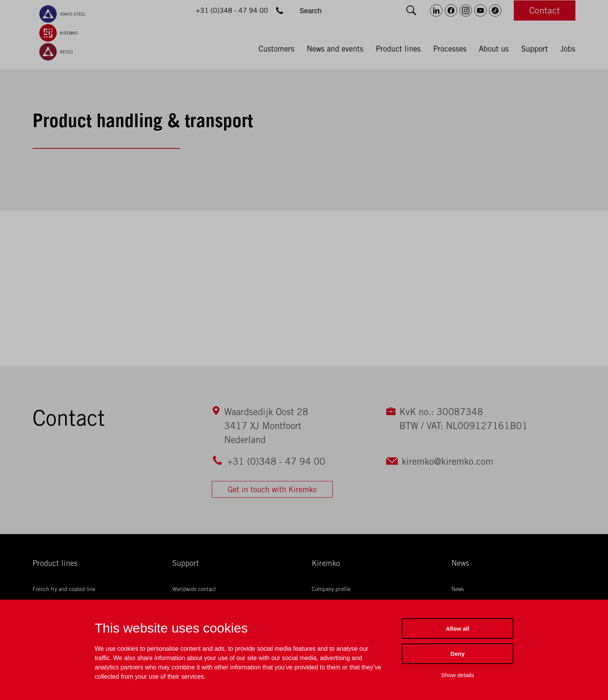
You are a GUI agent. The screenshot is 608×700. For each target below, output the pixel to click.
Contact (545, 10)
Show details (457, 675)
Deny (458, 654)
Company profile (331, 589)
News (460, 563)
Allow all (458, 628)
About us (494, 49)
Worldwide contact (194, 589)
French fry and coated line (64, 589)
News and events (335, 49)
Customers (276, 49)
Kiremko (326, 563)
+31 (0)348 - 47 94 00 (276, 461)
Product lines (398, 49)
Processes (450, 49)
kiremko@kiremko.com (447, 461)
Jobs (568, 49)
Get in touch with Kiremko (272, 489)
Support (535, 49)
